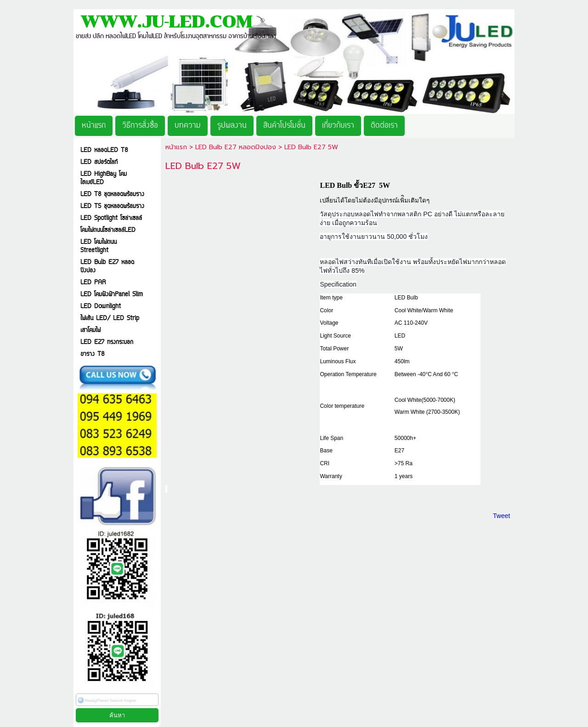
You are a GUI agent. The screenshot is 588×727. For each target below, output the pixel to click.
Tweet (501, 516)
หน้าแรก (176, 147)
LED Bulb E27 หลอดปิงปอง (236, 147)
